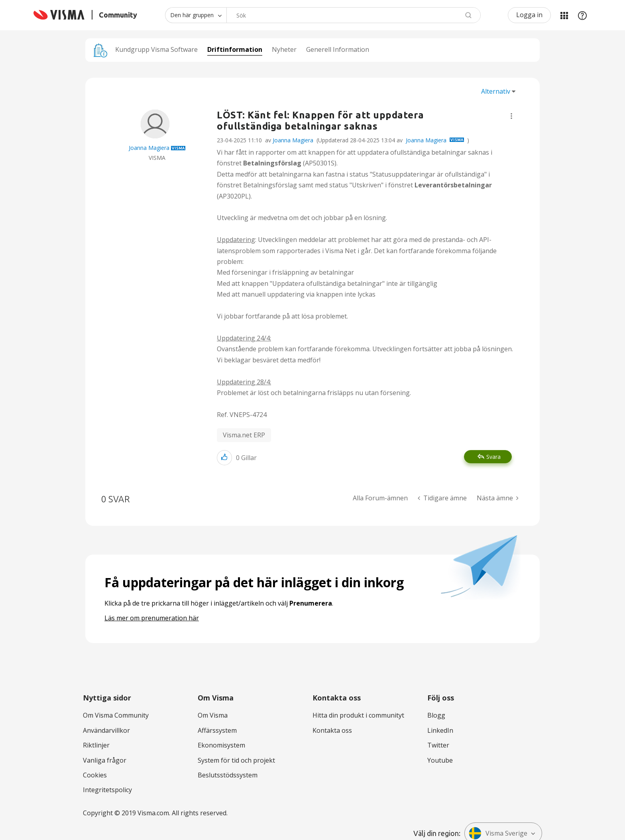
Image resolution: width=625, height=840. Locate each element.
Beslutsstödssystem (228, 775)
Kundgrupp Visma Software (156, 49)
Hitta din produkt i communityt (358, 715)
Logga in (529, 15)
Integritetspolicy (107, 790)
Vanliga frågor (105, 760)
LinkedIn (440, 730)
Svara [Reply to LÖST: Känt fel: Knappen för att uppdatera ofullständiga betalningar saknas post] (493, 457)
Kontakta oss (332, 730)
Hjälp (582, 15)
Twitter (438, 745)
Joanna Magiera (293, 140)
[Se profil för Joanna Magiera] (149, 148)
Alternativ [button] (496, 91)
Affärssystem (217, 730)
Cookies (95, 775)
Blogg (436, 715)
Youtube (440, 760)
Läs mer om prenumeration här (152, 618)
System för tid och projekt (236, 760)
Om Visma (213, 715)
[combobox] (354, 15)
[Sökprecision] (196, 15)
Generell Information (338, 49)
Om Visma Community (116, 715)
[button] (511, 116)
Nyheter (284, 49)
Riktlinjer (96, 745)
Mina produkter (564, 15)
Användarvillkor (106, 730)
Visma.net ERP (244, 435)
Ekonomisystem (221, 745)
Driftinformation (235, 49)
